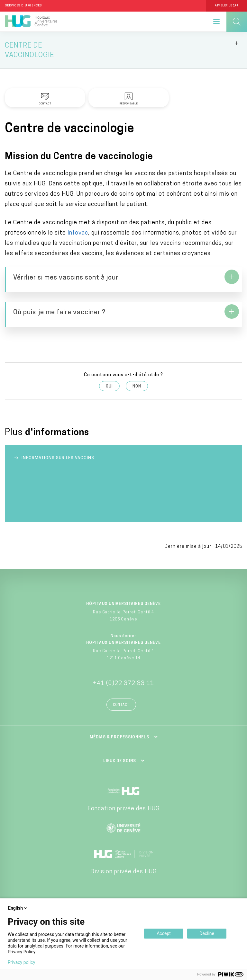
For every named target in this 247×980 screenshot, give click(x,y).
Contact (121, 705)
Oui (109, 387)
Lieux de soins (120, 761)
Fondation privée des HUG (123, 809)
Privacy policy (21, 962)
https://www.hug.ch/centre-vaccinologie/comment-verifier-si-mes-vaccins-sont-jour (123, 280)
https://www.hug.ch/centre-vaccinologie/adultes (123, 314)
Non (137, 387)
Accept (164, 933)
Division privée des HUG (123, 872)
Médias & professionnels (119, 737)
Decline (207, 933)
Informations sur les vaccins (58, 458)
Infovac (78, 233)
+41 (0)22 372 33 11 (123, 684)
